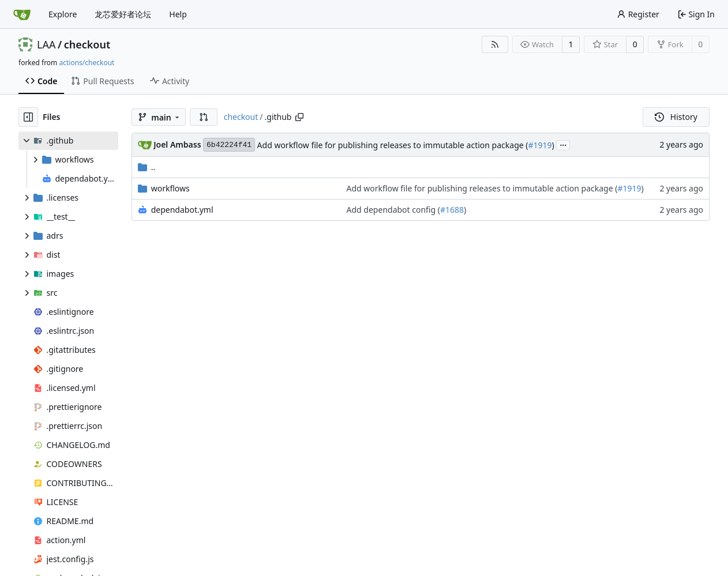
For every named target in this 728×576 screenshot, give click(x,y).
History (676, 117)
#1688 (452, 210)
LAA (46, 44)
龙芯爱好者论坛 (123, 14)
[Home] (22, 14)
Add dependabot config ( (393, 210)
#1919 (540, 145)
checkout (87, 44)
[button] (204, 117)
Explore (63, 14)
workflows (170, 188)
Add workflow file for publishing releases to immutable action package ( (393, 145)
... (563, 144)
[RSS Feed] (495, 44)
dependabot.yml (182, 210)
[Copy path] (299, 117)
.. (147, 167)
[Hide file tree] (28, 117)
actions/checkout (87, 63)
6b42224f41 (229, 145)
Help (178, 14)
